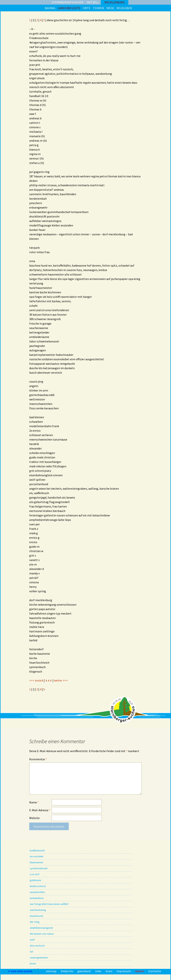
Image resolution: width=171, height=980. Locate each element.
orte (87, 8)
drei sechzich (37, 946)
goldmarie (35, 880)
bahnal (50, 8)
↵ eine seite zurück (20, 971)
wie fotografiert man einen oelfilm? (49, 904)
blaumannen (37, 862)
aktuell (93, 2)
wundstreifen (37, 892)
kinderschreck (38, 886)
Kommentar (38, 759)
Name (34, 802)
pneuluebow (37, 898)
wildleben (124, 8)
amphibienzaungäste (41, 928)
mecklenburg (115, 2)
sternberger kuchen (68, 2)
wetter (140, 971)
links (99, 971)
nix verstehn (37, 856)
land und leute (69, 8)
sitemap (51, 971)
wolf (32, 940)
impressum (124, 971)
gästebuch (84, 971)
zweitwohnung (38, 910)
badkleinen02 (37, 850)
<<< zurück (36, 680)
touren (98, 8)
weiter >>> (61, 680)
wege (110, 8)
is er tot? (35, 874)
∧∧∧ (49, 680)
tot (31, 952)
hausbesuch (37, 916)
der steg (35, 922)
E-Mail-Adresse (40, 810)
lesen (33, 963)
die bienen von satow (42, 934)
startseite (155, 971)
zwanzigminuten (39, 958)
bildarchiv (67, 971)
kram (109, 971)
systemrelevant (39, 868)
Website (34, 818)
